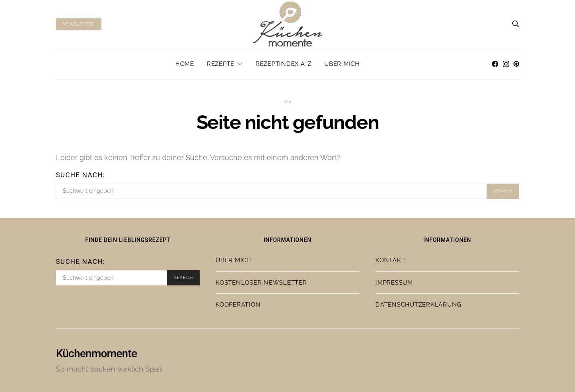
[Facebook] (495, 64)
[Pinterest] (516, 64)
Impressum (394, 283)
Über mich (342, 64)
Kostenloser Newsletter (261, 283)
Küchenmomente (96, 354)
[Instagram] (506, 64)
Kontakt (390, 260)
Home (185, 64)
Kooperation (238, 305)
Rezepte (221, 64)
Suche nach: (80, 175)
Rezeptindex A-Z (284, 64)
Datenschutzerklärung (418, 305)
